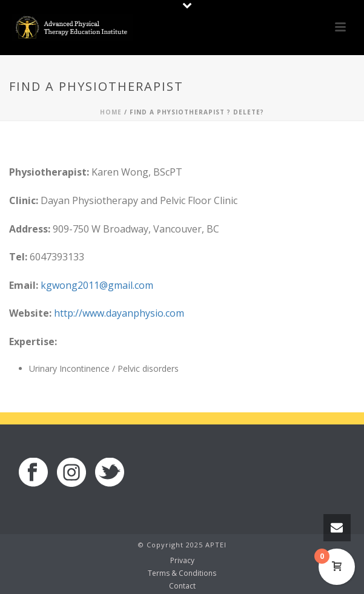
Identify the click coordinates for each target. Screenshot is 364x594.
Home (111, 112)
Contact (182, 586)
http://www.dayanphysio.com (119, 313)
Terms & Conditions (182, 573)
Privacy (182, 561)
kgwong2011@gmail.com (97, 285)
